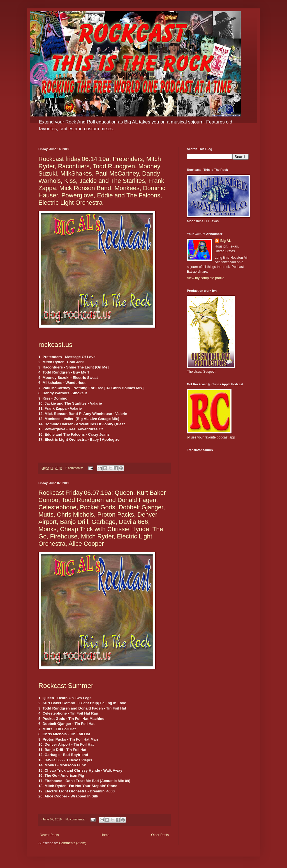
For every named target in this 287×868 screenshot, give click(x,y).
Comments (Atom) (72, 843)
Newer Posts (49, 835)
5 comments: (75, 468)
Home (105, 835)
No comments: (76, 819)
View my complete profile (206, 278)
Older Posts (160, 835)
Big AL (226, 241)
